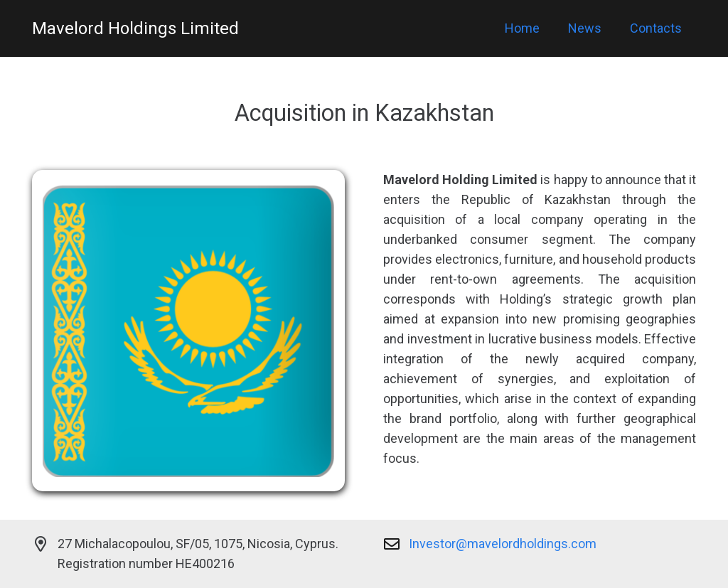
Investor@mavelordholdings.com (503, 544)
